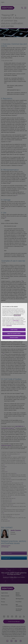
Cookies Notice (17, 315)
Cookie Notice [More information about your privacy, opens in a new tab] (9, 326)
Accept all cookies (14, 338)
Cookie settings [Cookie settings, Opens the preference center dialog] (14, 330)
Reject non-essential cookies (14, 334)
